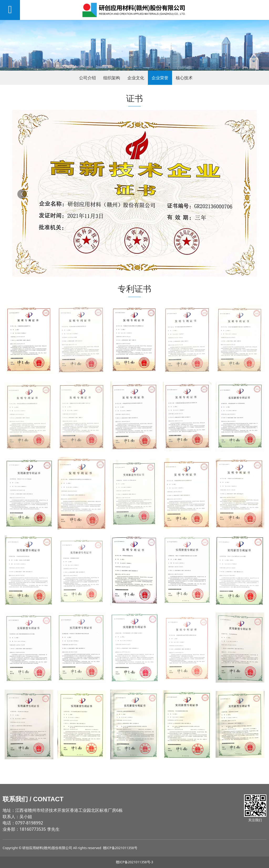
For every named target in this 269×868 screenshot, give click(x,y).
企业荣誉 (160, 78)
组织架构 (112, 78)
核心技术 (184, 78)
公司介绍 (87, 78)
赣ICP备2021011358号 (120, 848)
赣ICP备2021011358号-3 (134, 862)
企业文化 (136, 78)
